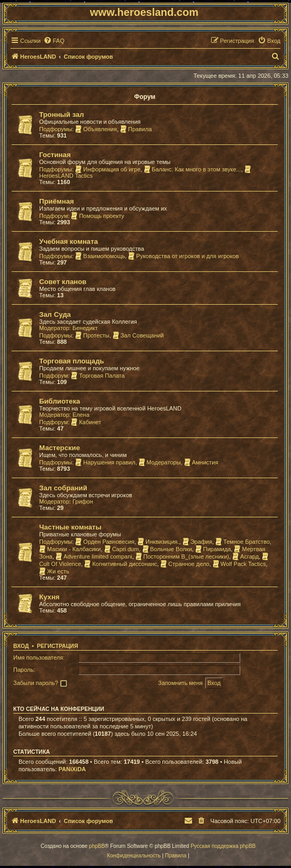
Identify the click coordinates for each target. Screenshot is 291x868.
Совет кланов (63, 282)
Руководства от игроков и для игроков (183, 256)
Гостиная (55, 155)
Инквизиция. (158, 542)
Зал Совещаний (138, 335)
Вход (21, 646)
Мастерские (60, 448)
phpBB (97, 846)
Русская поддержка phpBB (223, 846)
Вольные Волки (167, 549)
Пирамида (213, 549)
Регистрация (58, 646)
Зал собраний (63, 488)
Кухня (49, 597)
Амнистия (201, 462)
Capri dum (122, 549)
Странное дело (185, 564)
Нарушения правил (105, 462)
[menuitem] (54, 41)
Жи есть (54, 571)
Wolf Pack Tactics (239, 564)
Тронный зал (62, 115)
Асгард (245, 556)
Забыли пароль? (36, 683)
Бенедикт (85, 328)
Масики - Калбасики (70, 549)
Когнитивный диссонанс (121, 564)
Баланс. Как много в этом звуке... (193, 169)
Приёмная (57, 201)
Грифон (83, 501)
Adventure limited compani (94, 556)
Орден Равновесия (105, 542)
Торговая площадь (72, 361)
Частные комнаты (70, 527)
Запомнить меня (180, 683)
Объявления (96, 129)
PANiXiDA (72, 769)
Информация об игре (108, 169)
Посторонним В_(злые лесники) (182, 556)
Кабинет (86, 422)
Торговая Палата (98, 376)
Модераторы (160, 462)
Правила (136, 129)
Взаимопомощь (100, 256)
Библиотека (60, 401)
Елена (81, 415)
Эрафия (197, 542)
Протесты (92, 335)
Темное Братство (243, 542)
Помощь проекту (97, 216)
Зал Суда (55, 314)
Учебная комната (69, 241)
